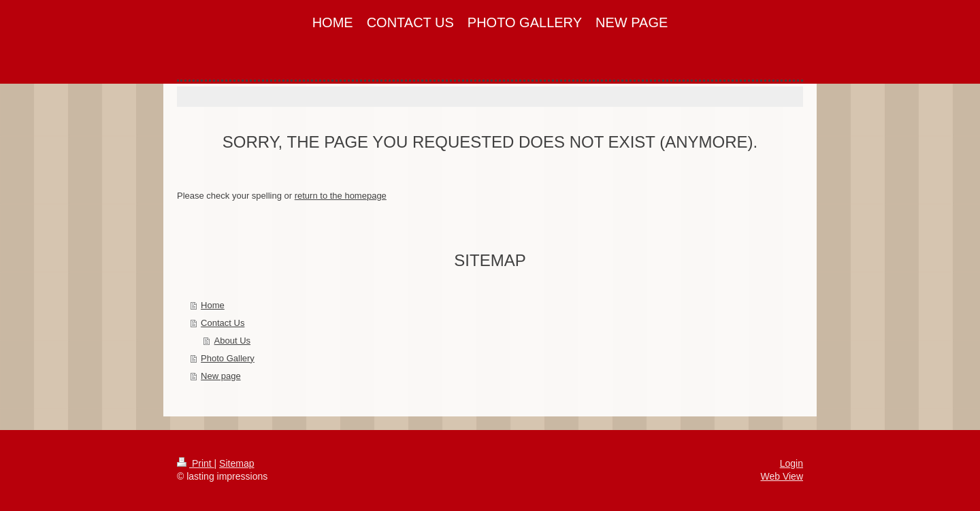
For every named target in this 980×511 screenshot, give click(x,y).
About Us (232, 341)
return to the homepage (341, 196)
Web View (782, 476)
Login (791, 463)
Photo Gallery (228, 358)
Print (196, 463)
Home (213, 305)
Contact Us (223, 323)
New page (221, 376)
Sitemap (236, 463)
